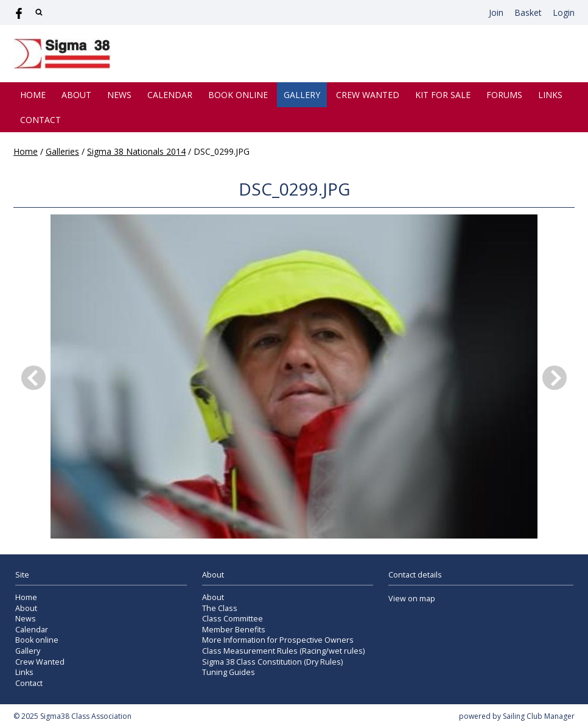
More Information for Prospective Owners (278, 640)
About (76, 95)
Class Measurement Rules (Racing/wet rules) (283, 651)
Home (33, 95)
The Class (220, 608)
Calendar (170, 95)
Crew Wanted (368, 95)
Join (496, 12)
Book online (238, 95)
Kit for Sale (443, 95)
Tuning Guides (229, 672)
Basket (528, 12)
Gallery (302, 95)
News (119, 95)
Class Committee (233, 619)
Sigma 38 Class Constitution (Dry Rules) (272, 662)
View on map (412, 599)
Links (550, 95)
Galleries (62, 151)
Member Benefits (234, 630)
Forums (504, 95)
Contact (40, 120)
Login (564, 12)
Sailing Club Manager (539, 716)
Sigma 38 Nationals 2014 (136, 151)
